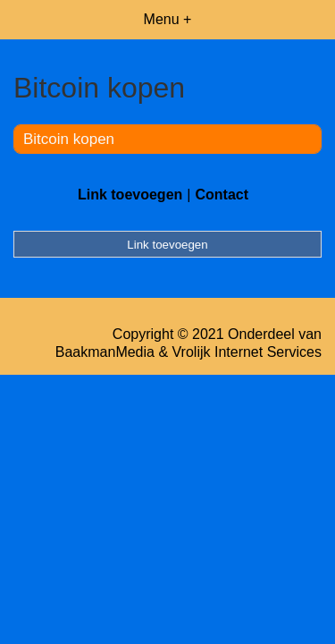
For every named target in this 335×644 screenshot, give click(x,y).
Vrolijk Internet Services (247, 352)
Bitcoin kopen (69, 139)
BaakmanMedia (105, 352)
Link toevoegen (130, 195)
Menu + (168, 19)
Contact (222, 195)
